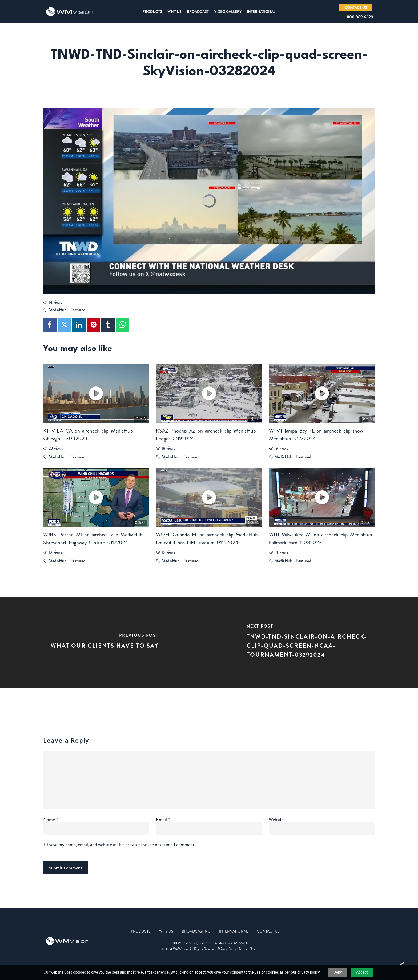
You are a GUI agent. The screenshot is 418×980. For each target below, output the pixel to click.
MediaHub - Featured (67, 310)
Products (141, 931)
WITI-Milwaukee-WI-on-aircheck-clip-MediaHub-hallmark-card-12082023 (322, 539)
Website (276, 820)
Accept (362, 972)
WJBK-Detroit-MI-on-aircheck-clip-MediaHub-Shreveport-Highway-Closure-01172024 (94, 539)
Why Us (166, 931)
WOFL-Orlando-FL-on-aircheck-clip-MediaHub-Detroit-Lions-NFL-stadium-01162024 (208, 539)
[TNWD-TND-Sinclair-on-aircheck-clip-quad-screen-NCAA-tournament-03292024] (313, 642)
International (234, 931)
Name (51, 820)
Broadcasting (196, 931)
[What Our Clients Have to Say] (104, 642)
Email (163, 820)
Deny (338, 972)
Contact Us (268, 931)
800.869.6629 (360, 17)
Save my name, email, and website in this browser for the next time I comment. (122, 845)
